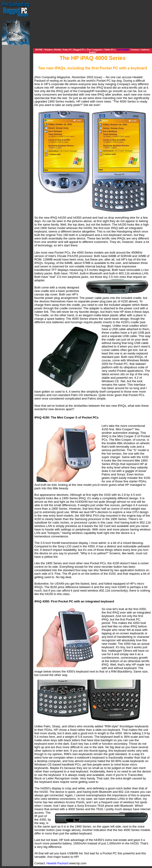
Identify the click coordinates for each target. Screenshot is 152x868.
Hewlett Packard (57, 863)
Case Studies (123, 50)
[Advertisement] (16, 114)
